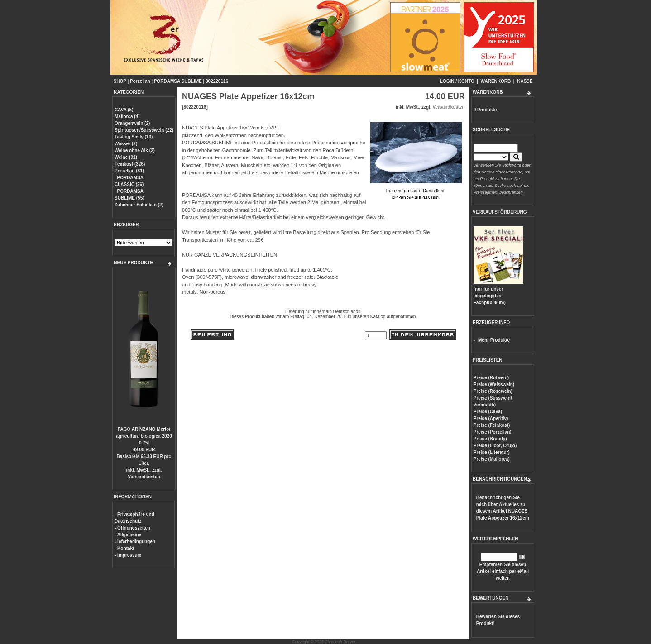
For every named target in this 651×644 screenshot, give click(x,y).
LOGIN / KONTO (457, 81)
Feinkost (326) (130, 164)
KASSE (525, 81)
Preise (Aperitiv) (491, 418)
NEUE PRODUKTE (133, 263)
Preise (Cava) (488, 412)
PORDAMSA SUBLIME (178, 81)
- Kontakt (124, 548)
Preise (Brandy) (490, 439)
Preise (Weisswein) (494, 384)
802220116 (217, 81)
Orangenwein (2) (132, 123)
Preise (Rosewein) (493, 391)
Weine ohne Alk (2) (135, 150)
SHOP (120, 81)
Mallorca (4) (127, 117)
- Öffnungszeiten (132, 528)
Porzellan (140, 81)
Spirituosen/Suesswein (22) (144, 130)
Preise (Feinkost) (492, 425)
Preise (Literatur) (492, 452)
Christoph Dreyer (340, 642)
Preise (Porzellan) (493, 432)
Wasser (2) (126, 144)
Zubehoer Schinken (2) (139, 205)
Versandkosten (144, 477)
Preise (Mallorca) (492, 459)
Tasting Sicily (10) (134, 137)
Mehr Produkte (494, 340)
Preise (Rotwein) (491, 378)
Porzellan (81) (129, 171)
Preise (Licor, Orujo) (495, 446)
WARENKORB (496, 81)
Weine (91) (126, 157)
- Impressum (128, 555)
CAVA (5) (124, 110)
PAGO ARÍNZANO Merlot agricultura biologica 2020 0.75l (144, 436)
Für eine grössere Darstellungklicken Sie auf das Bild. (416, 191)
